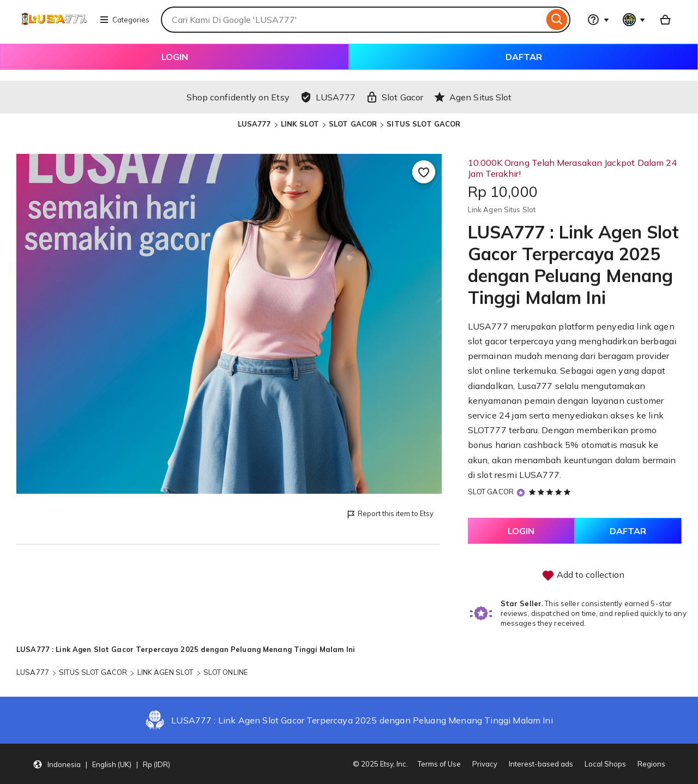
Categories (124, 20)
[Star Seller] (521, 492)
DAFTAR (524, 57)
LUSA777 (254, 124)
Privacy (485, 764)
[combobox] (352, 20)
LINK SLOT (300, 124)
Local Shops (605, 764)
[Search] (557, 20)
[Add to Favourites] (424, 172)
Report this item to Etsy (390, 514)
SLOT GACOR (353, 124)
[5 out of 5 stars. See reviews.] (551, 492)
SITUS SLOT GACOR (423, 124)
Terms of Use (439, 764)
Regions (651, 764)
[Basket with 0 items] (665, 20)
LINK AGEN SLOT (166, 672)
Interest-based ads (541, 764)
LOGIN (175, 57)
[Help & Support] (598, 20)
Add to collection (583, 576)
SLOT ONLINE (225, 672)
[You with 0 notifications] (634, 20)
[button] (101, 764)
